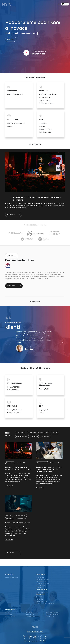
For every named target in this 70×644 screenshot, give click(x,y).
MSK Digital (40, 599)
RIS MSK (8, 612)
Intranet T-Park (51, 616)
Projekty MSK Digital (14, 410)
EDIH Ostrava (30, 614)
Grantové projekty (42, 592)
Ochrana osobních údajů (35, 631)
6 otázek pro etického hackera (18, 523)
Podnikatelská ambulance (47, 94)
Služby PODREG (12, 390)
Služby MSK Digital (13, 413)
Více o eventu (12, 286)
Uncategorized (10, 463)
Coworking (42, 126)
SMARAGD (8, 614)
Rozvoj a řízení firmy (45, 97)
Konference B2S (10, 616)
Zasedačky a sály (44, 129)
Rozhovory (9, 516)
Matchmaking (40, 585)
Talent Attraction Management (46, 603)
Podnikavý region (42, 601)
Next (62, 343)
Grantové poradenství (14, 94)
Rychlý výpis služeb (35, 144)
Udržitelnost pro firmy (45, 103)
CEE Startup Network (53, 612)
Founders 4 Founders (53, 614)
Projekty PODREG (13, 387)
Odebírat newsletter (12, 577)
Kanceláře (42, 123)
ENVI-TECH (39, 597)
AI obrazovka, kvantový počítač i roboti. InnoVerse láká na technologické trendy (49, 469)
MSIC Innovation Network (15, 123)
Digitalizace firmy (44, 100)
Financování (40, 577)
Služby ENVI (42, 413)
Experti (10, 126)
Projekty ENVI (43, 410)
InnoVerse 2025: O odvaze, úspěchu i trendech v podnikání (18, 468)
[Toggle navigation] (65, 4)
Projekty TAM (43, 389)
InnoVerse (29, 612)
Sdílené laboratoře (44, 132)
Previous (8, 343)
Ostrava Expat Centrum (33, 616)
